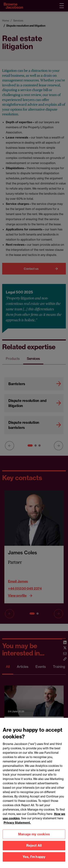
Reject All (34, 849)
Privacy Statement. (17, 826)
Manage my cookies (34, 838)
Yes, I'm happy (34, 861)
